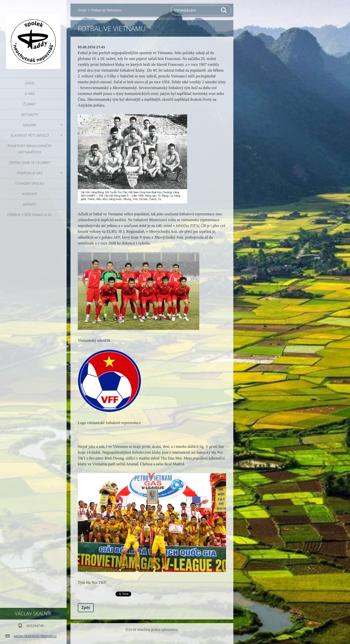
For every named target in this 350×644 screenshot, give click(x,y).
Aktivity (30, 204)
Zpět (86, 608)
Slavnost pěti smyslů (30, 135)
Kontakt (30, 194)
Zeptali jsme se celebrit (30, 163)
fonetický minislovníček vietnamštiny (30, 149)
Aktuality (30, 114)
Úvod (30, 83)
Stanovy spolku (30, 183)
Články (30, 104)
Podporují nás (30, 173)
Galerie (30, 125)
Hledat (224, 10)
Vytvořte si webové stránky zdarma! (149, 638)
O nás (30, 94)
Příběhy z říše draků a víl (30, 215)
